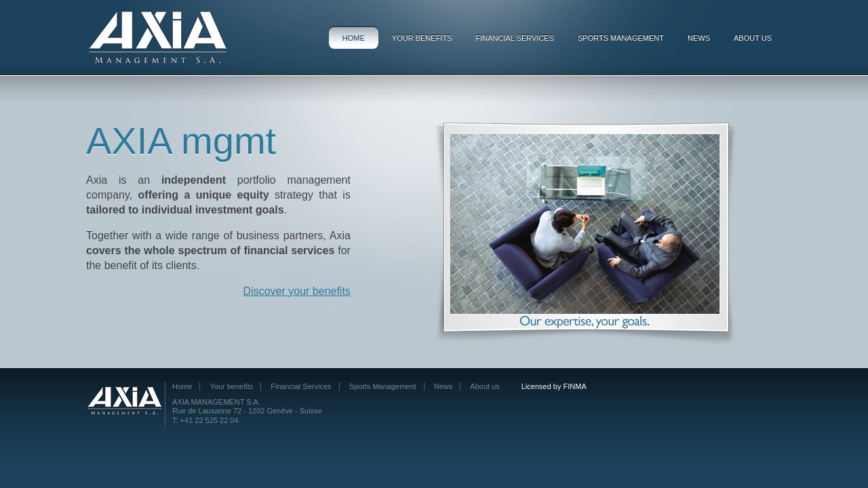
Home (354, 38)
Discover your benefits (297, 291)
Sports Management (621, 38)
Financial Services (515, 38)
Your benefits (422, 38)
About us (753, 38)
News (699, 38)
